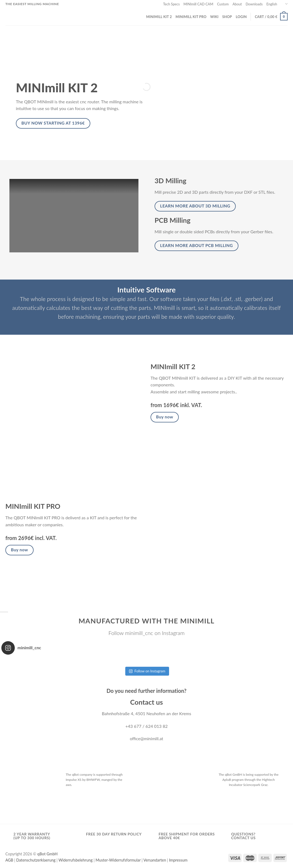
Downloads (254, 4)
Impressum (178, 860)
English (277, 4)
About (237, 4)
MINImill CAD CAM (198, 4)
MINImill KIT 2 (159, 17)
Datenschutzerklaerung (36, 860)
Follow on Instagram (147, 671)
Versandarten (155, 860)
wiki (214, 17)
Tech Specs (171, 4)
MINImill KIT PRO (191, 17)
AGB (9, 860)
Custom (223, 4)
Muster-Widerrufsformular (118, 860)
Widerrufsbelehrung (75, 860)
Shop (227, 17)
